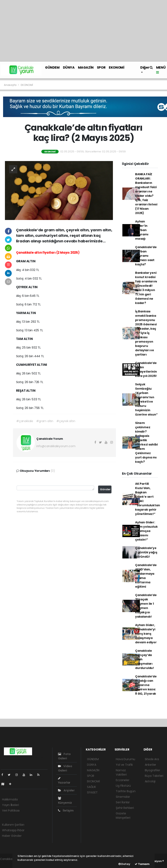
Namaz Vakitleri (121, 772)
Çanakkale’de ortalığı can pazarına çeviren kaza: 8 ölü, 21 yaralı (146, 685)
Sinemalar (123, 797)
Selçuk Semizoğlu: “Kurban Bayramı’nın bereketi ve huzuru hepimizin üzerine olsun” (146, 399)
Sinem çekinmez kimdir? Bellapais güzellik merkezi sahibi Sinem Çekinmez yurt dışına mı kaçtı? (146, 442)
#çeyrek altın (66, 421)
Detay (124, 864)
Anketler (150, 765)
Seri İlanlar (123, 802)
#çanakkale (25, 421)
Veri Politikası (11, 810)
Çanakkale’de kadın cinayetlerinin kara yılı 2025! (146, 369)
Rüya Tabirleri (154, 776)
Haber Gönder (12, 836)
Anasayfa (10, 85)
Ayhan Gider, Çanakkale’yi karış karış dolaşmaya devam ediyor (146, 634)
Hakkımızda (10, 799)
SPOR (101, 67)
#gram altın (45, 421)
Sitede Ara (152, 759)
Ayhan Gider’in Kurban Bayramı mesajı (142, 230)
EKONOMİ (117, 67)
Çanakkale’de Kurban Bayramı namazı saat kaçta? (146, 256)
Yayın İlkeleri (10, 805)
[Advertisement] (83, 31)
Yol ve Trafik (124, 765)
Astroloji (150, 781)
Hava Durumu (125, 759)
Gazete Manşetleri (123, 816)
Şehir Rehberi (125, 808)
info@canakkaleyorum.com (56, 446)
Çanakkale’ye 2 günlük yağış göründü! (146, 552)
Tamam (142, 864)
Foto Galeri (64, 756)
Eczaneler (122, 780)
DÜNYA (69, 67)
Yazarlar (64, 781)
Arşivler (66, 790)
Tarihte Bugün (126, 791)
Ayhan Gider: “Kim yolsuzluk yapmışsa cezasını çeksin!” (146, 531)
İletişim (66, 810)
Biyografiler (153, 770)
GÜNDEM (52, 67)
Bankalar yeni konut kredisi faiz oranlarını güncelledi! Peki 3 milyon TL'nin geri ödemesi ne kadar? (146, 288)
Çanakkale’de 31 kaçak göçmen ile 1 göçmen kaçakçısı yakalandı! (146, 606)
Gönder (105, 489)
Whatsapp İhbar (13, 830)
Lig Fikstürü (123, 786)
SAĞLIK (92, 787)
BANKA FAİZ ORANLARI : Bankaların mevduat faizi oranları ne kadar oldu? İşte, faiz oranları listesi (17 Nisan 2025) (146, 194)
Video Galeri (65, 768)
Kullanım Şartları (13, 825)
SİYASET (92, 792)
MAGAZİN (86, 67)
